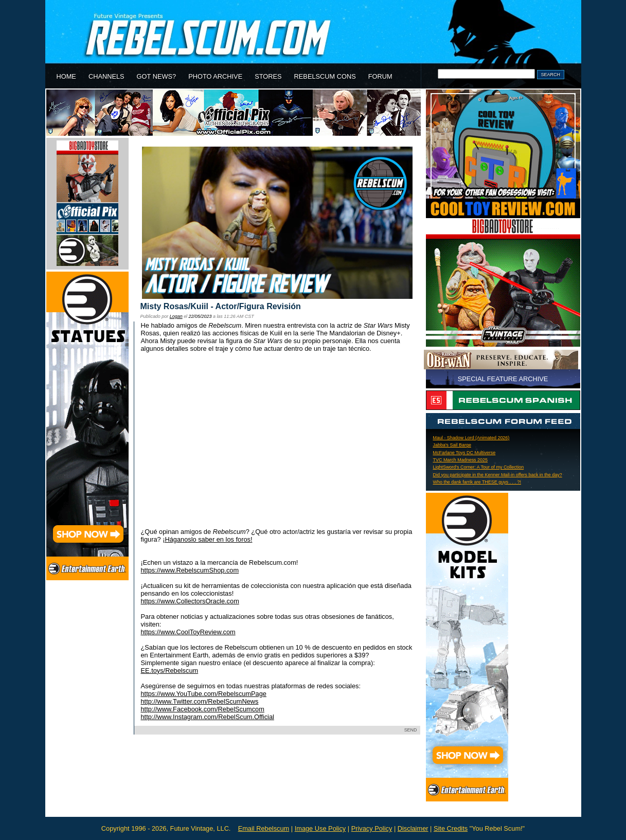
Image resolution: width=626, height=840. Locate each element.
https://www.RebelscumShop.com (190, 570)
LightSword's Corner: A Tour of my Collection (479, 467)
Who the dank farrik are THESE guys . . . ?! (477, 482)
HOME (66, 76)
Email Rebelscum (264, 828)
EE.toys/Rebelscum (170, 671)
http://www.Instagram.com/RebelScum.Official (208, 717)
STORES (268, 76)
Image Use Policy (320, 828)
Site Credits (451, 828)
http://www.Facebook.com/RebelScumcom (203, 709)
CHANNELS (106, 76)
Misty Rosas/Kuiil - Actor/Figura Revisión (221, 306)
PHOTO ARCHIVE (215, 76)
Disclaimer (413, 828)
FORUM (380, 76)
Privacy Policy (372, 828)
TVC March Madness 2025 (461, 460)
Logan (176, 316)
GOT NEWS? (157, 76)
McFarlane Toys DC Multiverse (464, 453)
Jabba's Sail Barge (452, 445)
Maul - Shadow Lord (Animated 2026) (471, 438)
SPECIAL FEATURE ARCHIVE (503, 379)
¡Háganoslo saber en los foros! (207, 539)
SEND (411, 730)
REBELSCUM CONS (325, 76)
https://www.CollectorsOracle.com (190, 601)
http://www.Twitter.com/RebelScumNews (200, 701)
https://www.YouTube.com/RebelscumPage (204, 694)
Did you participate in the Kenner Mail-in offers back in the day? (498, 475)
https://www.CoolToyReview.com (188, 632)
